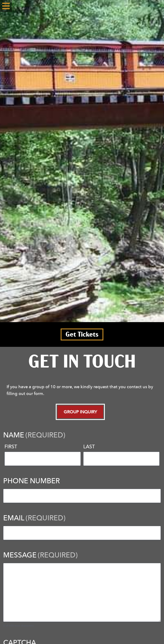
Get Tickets (82, 334)
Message (40, 555)
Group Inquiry (80, 412)
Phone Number (31, 481)
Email (34, 518)
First (11, 446)
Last (89, 446)
